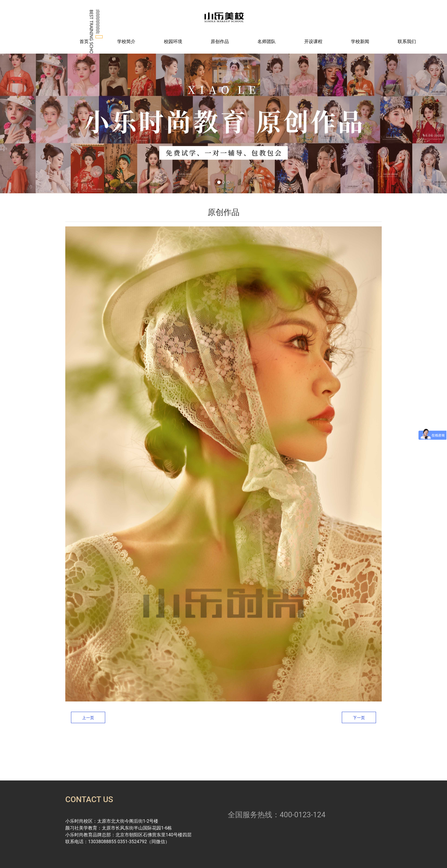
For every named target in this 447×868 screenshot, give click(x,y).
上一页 (88, 718)
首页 (84, 41)
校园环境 (173, 41)
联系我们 (407, 41)
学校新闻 (360, 41)
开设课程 (313, 41)
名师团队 (267, 41)
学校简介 (126, 41)
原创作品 (220, 41)
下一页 (359, 718)
